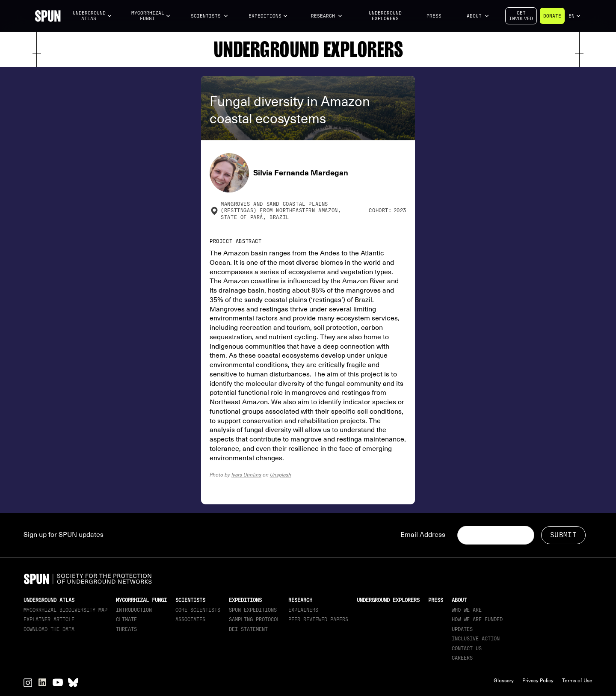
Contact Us (467, 649)
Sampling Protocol (254, 619)
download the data (49, 629)
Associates (190, 619)
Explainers (303, 610)
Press (434, 16)
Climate (126, 619)
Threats (126, 629)
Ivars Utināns (246, 475)
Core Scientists (198, 610)
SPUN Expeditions (253, 610)
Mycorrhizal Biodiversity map (65, 610)
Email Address (423, 535)
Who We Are (467, 610)
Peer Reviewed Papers (318, 619)
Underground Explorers (385, 16)
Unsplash (281, 475)
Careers (462, 658)
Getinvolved (521, 16)
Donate (552, 16)
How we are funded (477, 619)
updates (462, 629)
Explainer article (49, 619)
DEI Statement (248, 629)
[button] (92, 16)
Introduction (134, 610)
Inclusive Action (476, 639)
